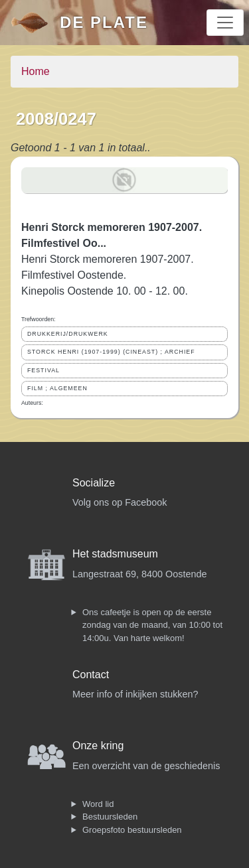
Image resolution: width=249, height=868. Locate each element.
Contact (91, 675)
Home (36, 71)
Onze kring (98, 746)
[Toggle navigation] (225, 23)
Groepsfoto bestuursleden (132, 830)
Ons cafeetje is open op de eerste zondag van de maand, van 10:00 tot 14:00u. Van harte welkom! (152, 625)
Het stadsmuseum (115, 554)
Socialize (94, 483)
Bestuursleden (110, 817)
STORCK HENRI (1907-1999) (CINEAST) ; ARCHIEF (111, 352)
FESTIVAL (43, 370)
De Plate (104, 22)
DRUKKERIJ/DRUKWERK (68, 334)
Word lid (98, 804)
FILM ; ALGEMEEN (57, 388)
